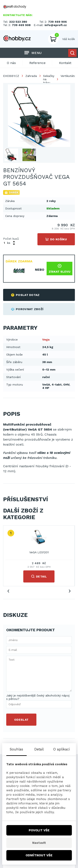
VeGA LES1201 (39, 552)
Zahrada (31, 76)
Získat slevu (59, 269)
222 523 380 (18, 22)
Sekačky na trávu (49, 79)
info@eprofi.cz (56, 25)
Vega (46, 339)
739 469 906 (57, 22)
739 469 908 (21, 25)
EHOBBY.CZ (11, 76)
